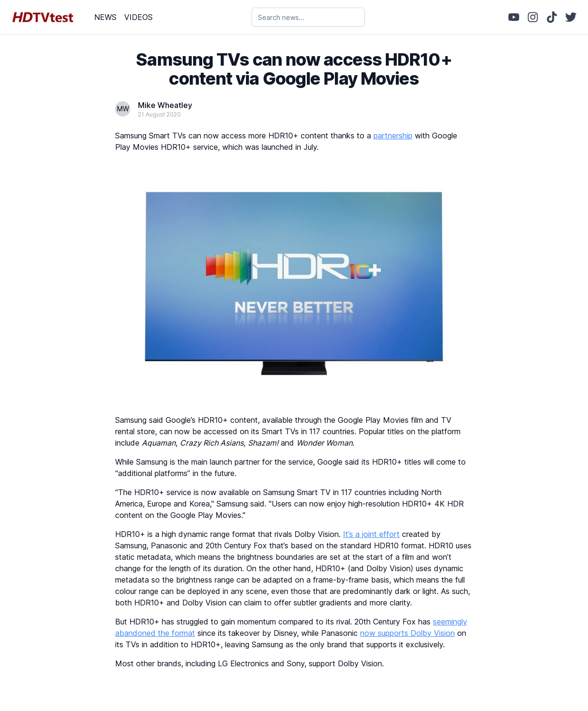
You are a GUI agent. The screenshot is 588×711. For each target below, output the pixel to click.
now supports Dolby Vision (407, 633)
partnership (393, 136)
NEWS (105, 17)
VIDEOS (138, 17)
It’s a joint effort (371, 534)
